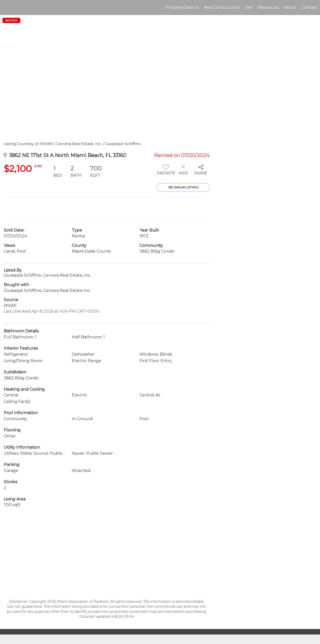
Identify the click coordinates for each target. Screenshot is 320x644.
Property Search (182, 7)
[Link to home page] (6, 8)
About (290, 7)
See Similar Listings (183, 187)
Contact (309, 7)
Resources (268, 7)
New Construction (222, 7)
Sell (249, 7)
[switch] (166, 172)
